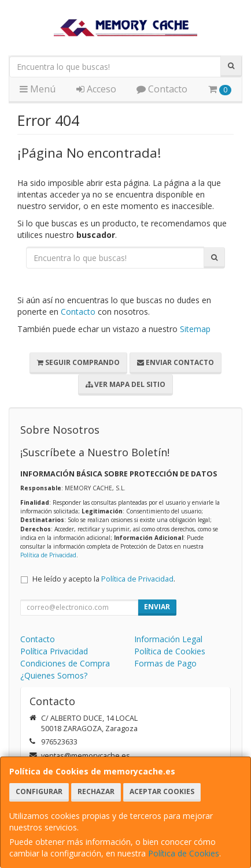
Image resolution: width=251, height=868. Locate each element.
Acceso (96, 89)
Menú (38, 89)
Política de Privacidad (48, 555)
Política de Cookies (184, 853)
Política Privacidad (54, 651)
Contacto (162, 89)
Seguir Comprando (78, 362)
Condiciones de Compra (65, 663)
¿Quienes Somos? (54, 675)
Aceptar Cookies (162, 791)
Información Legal (168, 639)
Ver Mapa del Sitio (125, 384)
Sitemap (195, 329)
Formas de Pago (165, 663)
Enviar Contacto (176, 362)
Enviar (157, 607)
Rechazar (96, 791)
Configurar (39, 791)
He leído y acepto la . (104, 579)
